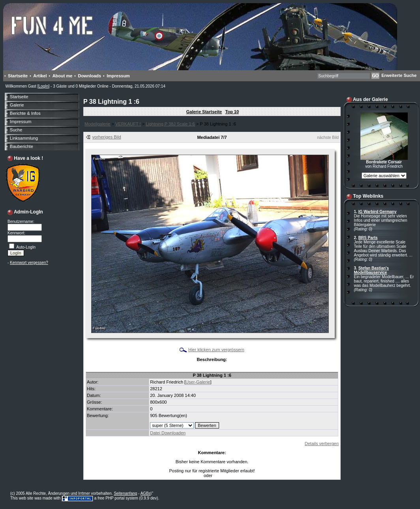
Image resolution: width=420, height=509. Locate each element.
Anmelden (222, 476)
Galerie (17, 105)
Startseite (18, 76)
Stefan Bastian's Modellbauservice (372, 270)
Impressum (118, 76)
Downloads (89, 76)
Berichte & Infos (25, 113)
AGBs (146, 493)
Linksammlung (24, 138)
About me (63, 76)
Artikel (40, 76)
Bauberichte (22, 146)
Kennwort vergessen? (29, 263)
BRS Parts (368, 238)
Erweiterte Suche (399, 75)
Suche (16, 130)
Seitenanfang (125, 493)
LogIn (43, 86)
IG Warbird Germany (378, 212)
